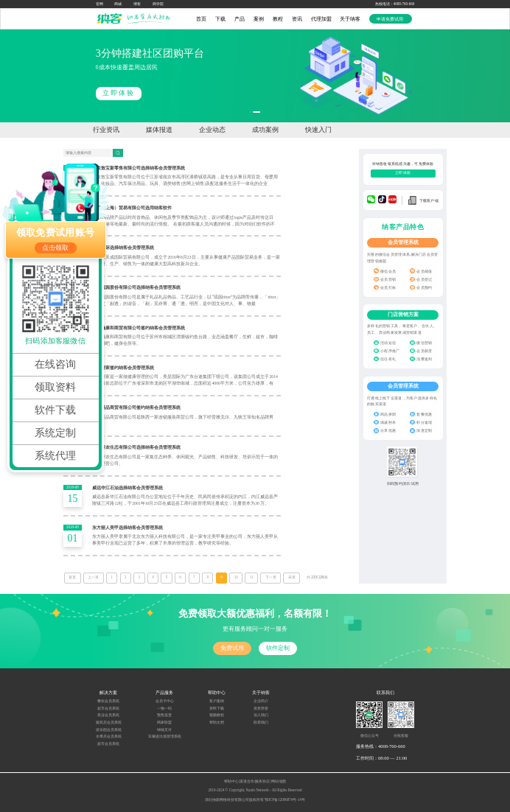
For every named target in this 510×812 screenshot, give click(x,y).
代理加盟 (321, 19)
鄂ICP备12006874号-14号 (285, 800)
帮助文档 (217, 722)
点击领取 (56, 248)
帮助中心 (231, 781)
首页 (201, 19)
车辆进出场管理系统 (165, 736)
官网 (99, 4)
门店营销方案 (403, 315)
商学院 (158, 4)
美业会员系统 (108, 715)
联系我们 (261, 722)
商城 (118, 4)
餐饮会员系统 (108, 701)
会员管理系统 (403, 242)
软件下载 (56, 410)
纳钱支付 (164, 730)
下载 (220, 19)
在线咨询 (56, 364)
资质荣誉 (261, 708)
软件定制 (278, 648)
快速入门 (318, 130)
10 (236, 577)
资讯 (297, 19)
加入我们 (261, 715)
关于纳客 (350, 19)
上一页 (93, 577)
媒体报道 (159, 130)
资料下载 (217, 708)
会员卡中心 (165, 701)
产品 (240, 19)
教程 (278, 19)
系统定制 (56, 433)
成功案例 (265, 130)
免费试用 (232, 648)
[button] (251, 112)
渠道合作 (247, 781)
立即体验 (289, 93)
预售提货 (164, 715)
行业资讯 (106, 130)
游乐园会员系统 (109, 730)
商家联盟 (164, 722)
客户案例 (217, 701)
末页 (292, 577)
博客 (137, 4)
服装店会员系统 (109, 722)
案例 (259, 19)
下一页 (271, 577)
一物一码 (164, 708)
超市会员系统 (108, 708)
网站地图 (279, 781)
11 (252, 577)
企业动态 (212, 130)
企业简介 (261, 701)
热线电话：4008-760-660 (395, 4)
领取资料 (56, 387)
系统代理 (56, 456)
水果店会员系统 (109, 736)
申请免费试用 (391, 19)
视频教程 (217, 715)
